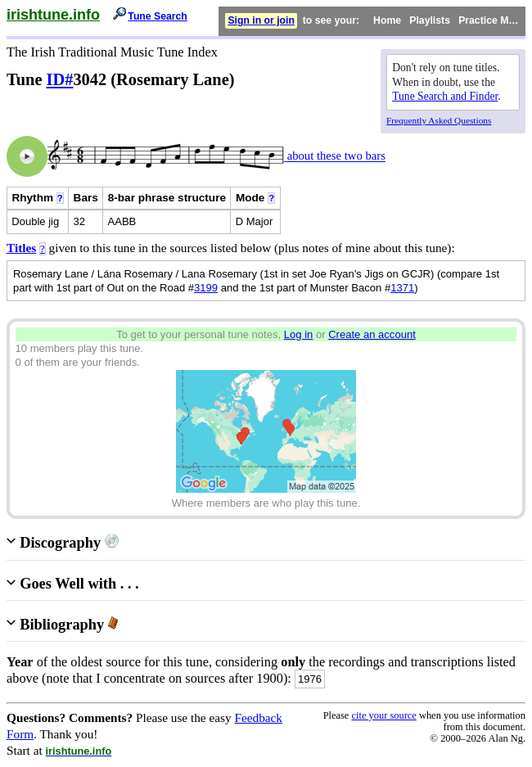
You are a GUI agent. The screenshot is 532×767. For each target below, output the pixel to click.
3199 (206, 288)
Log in (299, 334)
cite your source (383, 715)
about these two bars (335, 156)
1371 (402, 288)
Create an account (372, 334)
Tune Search (158, 16)
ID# (60, 79)
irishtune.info (53, 15)
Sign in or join (261, 20)
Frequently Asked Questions (439, 120)
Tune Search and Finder (445, 96)
